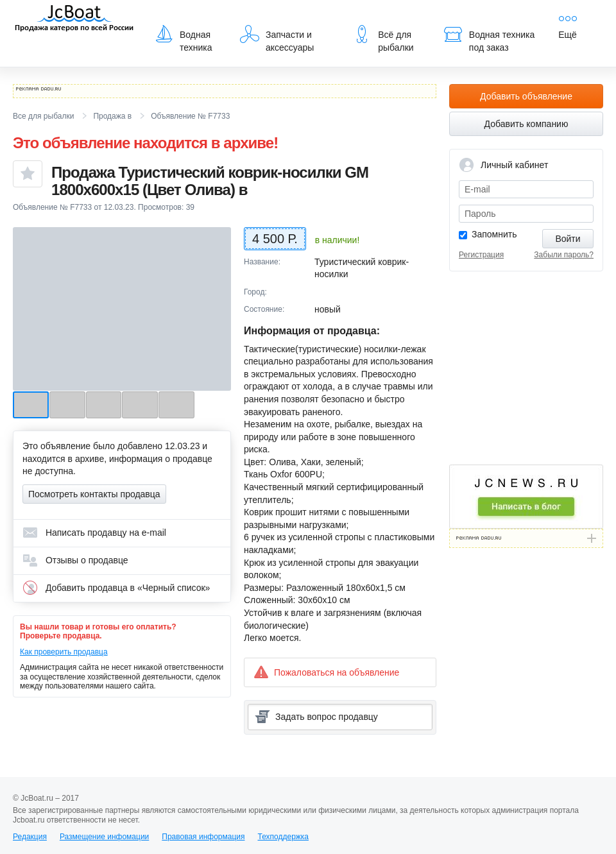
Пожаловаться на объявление (326, 672)
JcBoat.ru (74, 19)
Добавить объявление (526, 96)
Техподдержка (283, 837)
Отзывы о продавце (75, 560)
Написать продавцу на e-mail (94, 533)
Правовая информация (203, 837)
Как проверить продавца (64, 652)
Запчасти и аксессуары (277, 38)
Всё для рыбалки (383, 38)
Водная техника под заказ (489, 38)
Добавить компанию (526, 124)
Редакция (30, 837)
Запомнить (494, 234)
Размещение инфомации (104, 837)
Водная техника (183, 38)
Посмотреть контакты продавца (94, 494)
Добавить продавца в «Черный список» (116, 588)
